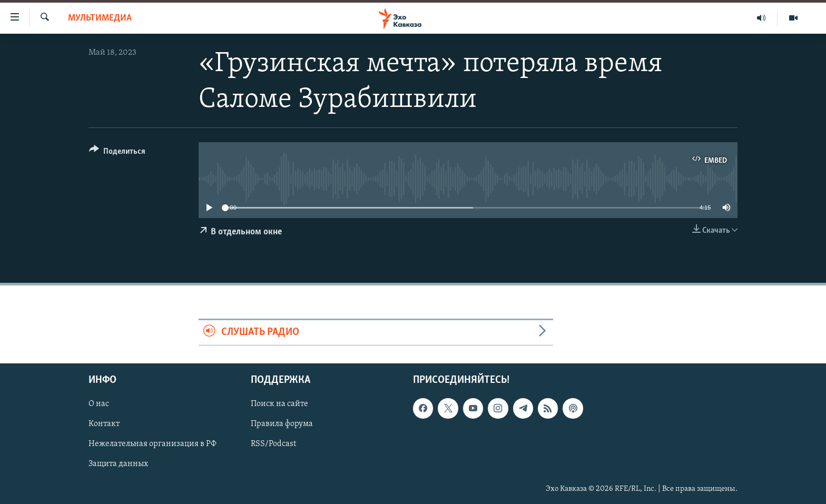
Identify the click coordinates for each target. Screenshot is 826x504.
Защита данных (118, 464)
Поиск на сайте (279, 404)
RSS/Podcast (273, 444)
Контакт (104, 424)
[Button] (117, 153)
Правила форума (282, 424)
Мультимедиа (100, 18)
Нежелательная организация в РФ (153, 444)
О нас (99, 404)
